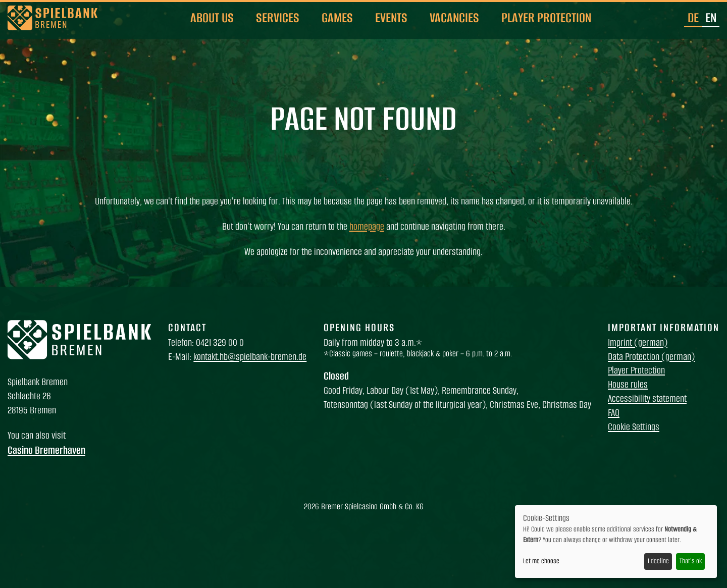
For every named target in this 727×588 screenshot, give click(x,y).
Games (337, 18)
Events (391, 18)
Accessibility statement (647, 398)
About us (212, 18)
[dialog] (616, 542)
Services (278, 18)
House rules (628, 384)
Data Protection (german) (651, 357)
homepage (367, 226)
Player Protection (546, 18)
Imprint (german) (638, 342)
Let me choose (541, 561)
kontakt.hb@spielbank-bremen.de (250, 357)
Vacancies (454, 18)
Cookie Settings (634, 427)
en (711, 18)
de (693, 18)
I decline (658, 561)
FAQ (614, 413)
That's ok (691, 561)
